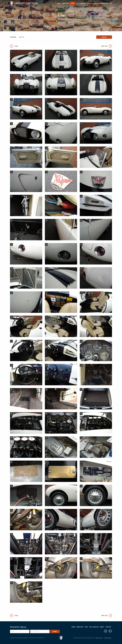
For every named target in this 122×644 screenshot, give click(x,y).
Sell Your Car (81, 3)
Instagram (106, 631)
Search (111, 3)
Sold (73, 3)
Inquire (104, 37)
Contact (108, 627)
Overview (13, 37)
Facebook (110, 631)
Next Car (107, 46)
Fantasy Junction (24, 3)
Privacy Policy (108, 638)
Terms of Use (99, 638)
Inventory (66, 3)
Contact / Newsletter (101, 3)
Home (58, 3)
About (89, 3)
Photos (22, 37)
